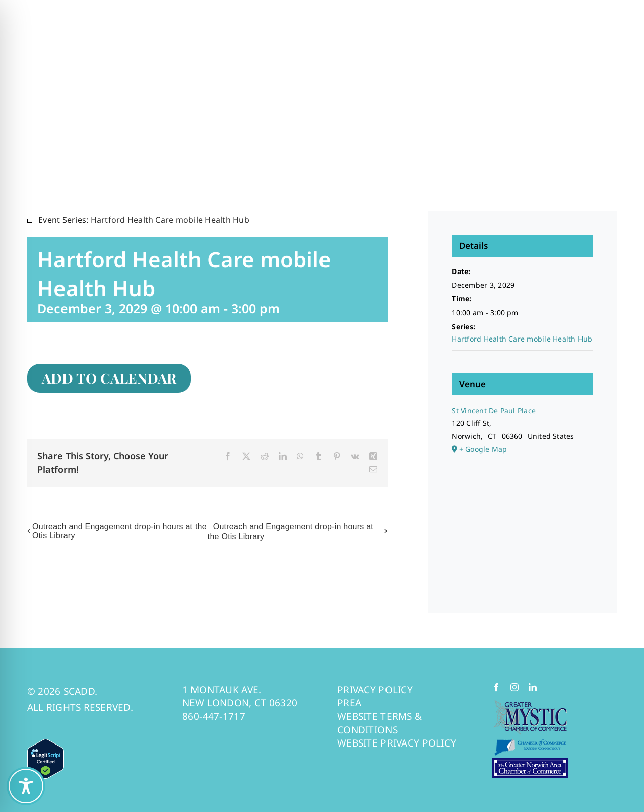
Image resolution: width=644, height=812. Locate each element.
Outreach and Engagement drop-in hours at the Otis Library (119, 531)
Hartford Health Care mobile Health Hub (522, 339)
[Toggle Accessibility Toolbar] (26, 786)
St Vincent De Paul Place (494, 410)
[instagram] (514, 687)
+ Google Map (483, 449)
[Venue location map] (522, 510)
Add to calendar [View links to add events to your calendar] (109, 378)
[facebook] (496, 687)
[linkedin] (533, 687)
